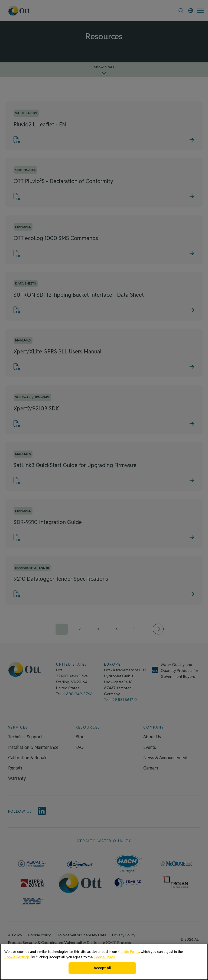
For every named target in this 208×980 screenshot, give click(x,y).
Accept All (102, 968)
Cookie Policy (129, 952)
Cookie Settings (17, 957)
